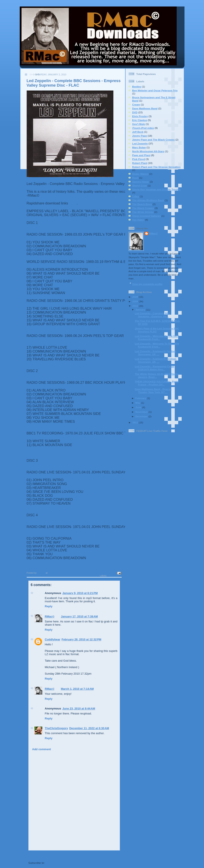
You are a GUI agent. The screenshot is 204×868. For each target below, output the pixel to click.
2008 (136, 297)
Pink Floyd (139, 159)
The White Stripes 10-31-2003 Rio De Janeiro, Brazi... (157, 375)
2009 (136, 301)
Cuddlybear (53, 639)
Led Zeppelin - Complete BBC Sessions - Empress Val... (153, 315)
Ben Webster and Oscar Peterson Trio (155, 90)
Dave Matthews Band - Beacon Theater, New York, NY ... (153, 391)
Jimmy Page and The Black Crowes (153, 140)
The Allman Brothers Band (148, 200)
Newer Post (36, 855)
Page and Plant (141, 155)
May (138, 403)
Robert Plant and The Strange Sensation (156, 167)
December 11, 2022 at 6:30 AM (89, 728)
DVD (135, 112)
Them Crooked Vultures (146, 216)
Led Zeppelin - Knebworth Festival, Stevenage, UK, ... (156, 353)
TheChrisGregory (56, 728)
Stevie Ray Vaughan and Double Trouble (156, 189)
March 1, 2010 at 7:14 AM (77, 689)
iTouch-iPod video (143, 128)
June (139, 407)
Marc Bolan (139, 147)
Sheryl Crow (140, 185)
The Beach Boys (142, 204)
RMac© (50, 616)
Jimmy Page (140, 136)
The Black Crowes (143, 208)
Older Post (113, 855)
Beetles (137, 87)
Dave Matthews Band (145, 108)
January (141, 310)
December (142, 416)
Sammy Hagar (141, 182)
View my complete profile (147, 284)
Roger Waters (140, 174)
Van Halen (138, 220)
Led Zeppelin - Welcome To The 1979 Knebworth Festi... (157, 338)
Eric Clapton (140, 120)
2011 (136, 422)
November (142, 412)
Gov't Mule (139, 124)
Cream (136, 104)
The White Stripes (143, 212)
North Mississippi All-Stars (148, 151)
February (141, 398)
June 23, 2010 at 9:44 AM (79, 708)
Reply (49, 606)
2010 (136, 306)
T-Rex (136, 196)
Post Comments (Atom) (61, 863)
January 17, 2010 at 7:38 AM (79, 616)
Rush (135, 178)
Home (75, 855)
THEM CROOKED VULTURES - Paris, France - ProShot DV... (157, 383)
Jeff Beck (138, 132)
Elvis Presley (140, 116)
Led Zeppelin (114, 576)
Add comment (42, 749)
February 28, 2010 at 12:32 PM (81, 639)
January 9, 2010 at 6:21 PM (80, 593)
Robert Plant (140, 163)
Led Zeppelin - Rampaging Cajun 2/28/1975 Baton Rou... (155, 368)
